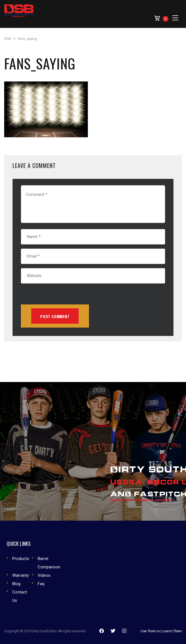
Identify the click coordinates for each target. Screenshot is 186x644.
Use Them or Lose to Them (161, 631)
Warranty (20, 575)
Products (21, 559)
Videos (44, 575)
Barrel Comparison (49, 563)
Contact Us (20, 596)
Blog (16, 584)
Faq (41, 584)
